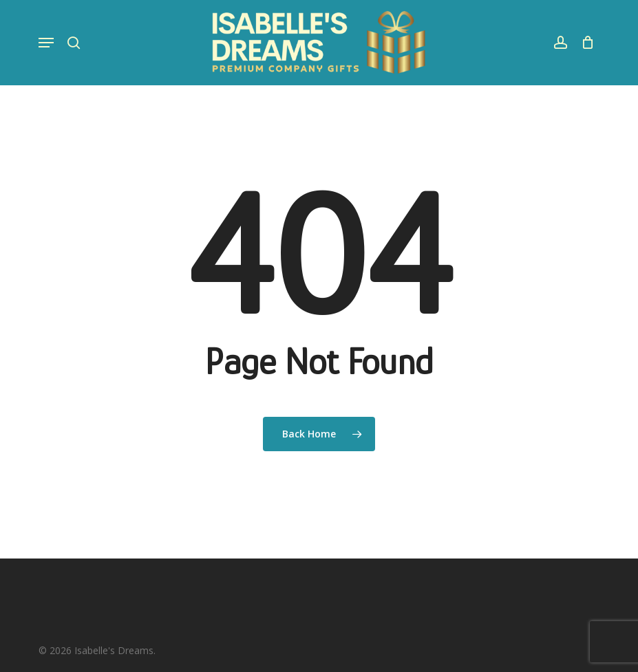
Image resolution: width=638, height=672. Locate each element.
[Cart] (584, 43)
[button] (46, 43)
